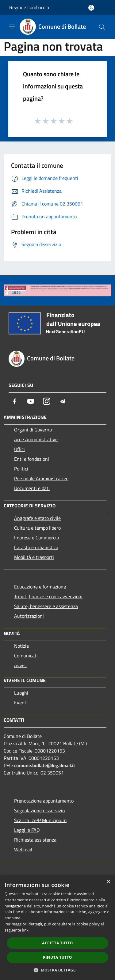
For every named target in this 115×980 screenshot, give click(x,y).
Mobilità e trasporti (34, 557)
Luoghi (21, 693)
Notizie (21, 646)
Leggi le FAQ (27, 830)
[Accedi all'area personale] (91, 8)
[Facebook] (15, 401)
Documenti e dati (32, 488)
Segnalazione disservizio (39, 810)
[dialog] (57, 928)
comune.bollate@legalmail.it (45, 765)
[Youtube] (31, 401)
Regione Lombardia (29, 7)
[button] (58, 970)
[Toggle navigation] (12, 26)
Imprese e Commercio (36, 538)
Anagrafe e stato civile (37, 518)
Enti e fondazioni (32, 459)
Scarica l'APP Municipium (40, 820)
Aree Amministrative (36, 439)
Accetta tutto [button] (57, 943)
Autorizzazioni (29, 616)
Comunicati (26, 656)
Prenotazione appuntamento (44, 801)
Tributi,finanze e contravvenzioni (48, 596)
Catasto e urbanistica (36, 547)
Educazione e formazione (40, 587)
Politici (21, 469)
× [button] (108, 882)
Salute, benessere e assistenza (46, 606)
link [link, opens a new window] (25, 930)
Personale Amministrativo (41, 478)
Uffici (19, 449)
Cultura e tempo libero (37, 528)
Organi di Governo (33, 430)
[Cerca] (102, 27)
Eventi (21, 703)
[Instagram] (47, 401)
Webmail (23, 849)
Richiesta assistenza (35, 840)
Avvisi (20, 665)
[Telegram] (63, 401)
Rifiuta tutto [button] (57, 957)
